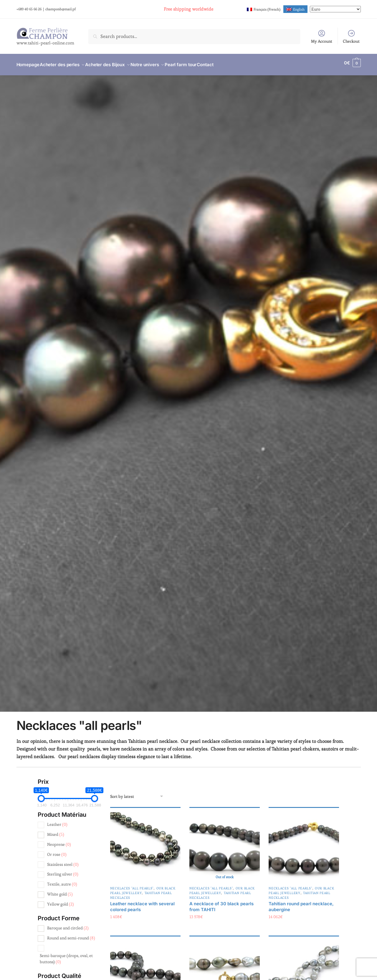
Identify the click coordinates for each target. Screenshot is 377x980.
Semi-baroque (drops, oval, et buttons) (66, 955)
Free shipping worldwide (188, 9)
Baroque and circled (68, 924)
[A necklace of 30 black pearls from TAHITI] (225, 844)
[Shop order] (137, 793)
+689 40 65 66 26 (29, 9)
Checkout (351, 36)
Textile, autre (62, 881)
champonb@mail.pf (61, 9)
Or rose (57, 851)
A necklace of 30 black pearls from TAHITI (221, 903)
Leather (57, 821)
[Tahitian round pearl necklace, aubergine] (304, 844)
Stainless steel (63, 861)
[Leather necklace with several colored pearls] (145, 844)
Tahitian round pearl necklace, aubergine (301, 903)
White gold (60, 891)
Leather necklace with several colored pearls (142, 903)
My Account (322, 36)
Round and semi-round (71, 934)
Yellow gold (61, 901)
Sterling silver (63, 871)
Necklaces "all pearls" (132, 885)
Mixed (56, 831)
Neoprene (59, 841)
